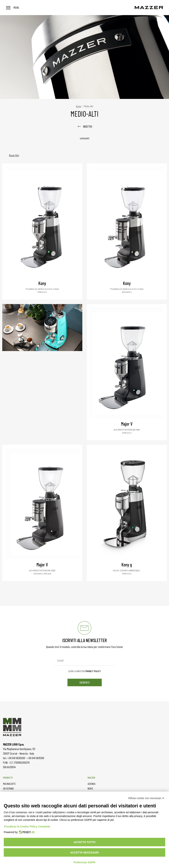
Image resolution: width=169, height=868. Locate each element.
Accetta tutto (85, 842)
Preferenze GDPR (85, 862)
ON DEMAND (8, 788)
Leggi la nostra (84, 671)
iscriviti (85, 682)
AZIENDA (91, 784)
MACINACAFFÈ (9, 784)
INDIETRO (85, 126)
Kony (42, 283)
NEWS (90, 788)
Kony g (127, 565)
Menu (13, 7)
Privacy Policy (93, 671)
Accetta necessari (84, 853)
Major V (127, 424)
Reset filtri (14, 155)
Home (79, 106)
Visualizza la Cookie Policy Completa (27, 826)
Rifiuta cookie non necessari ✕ (146, 798)
